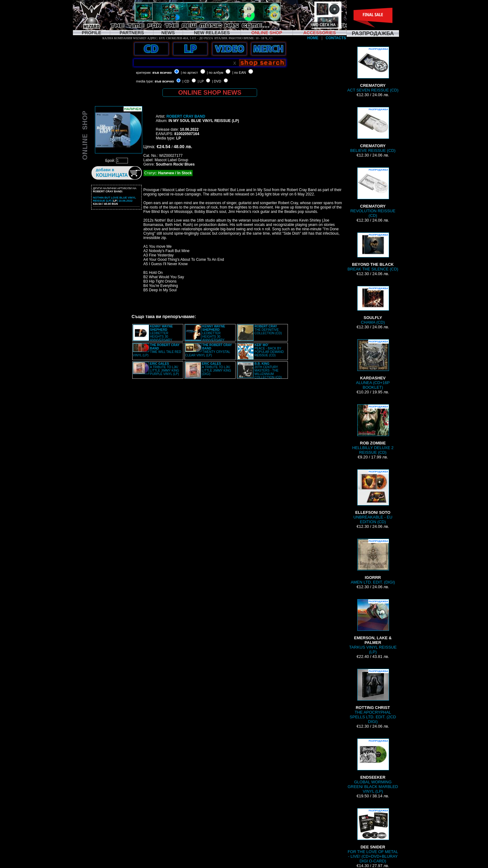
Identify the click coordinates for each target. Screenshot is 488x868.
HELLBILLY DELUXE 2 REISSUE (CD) (373, 429)
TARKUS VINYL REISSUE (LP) (373, 627)
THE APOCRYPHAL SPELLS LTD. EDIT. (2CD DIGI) (373, 696)
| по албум (215, 73)
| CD (186, 81)
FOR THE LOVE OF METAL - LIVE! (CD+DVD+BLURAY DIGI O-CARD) (373, 836)
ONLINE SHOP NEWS (210, 92)
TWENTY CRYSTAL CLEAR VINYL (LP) (209, 350)
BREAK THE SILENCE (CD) (373, 252)
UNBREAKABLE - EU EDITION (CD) (373, 497)
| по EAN (239, 73)
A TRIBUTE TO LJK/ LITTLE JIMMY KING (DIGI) (217, 369)
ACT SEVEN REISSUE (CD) (373, 70)
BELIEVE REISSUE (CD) (373, 130)
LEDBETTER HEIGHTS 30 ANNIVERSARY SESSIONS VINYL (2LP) (153, 335)
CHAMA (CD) (373, 305)
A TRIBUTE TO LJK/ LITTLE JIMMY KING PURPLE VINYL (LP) (165, 369)
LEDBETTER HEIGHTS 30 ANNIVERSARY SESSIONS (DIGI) (205, 335)
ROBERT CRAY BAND (186, 116)
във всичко (162, 73)
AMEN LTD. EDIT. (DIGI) (373, 562)
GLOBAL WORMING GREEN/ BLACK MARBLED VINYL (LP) (373, 766)
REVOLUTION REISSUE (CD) (373, 193)
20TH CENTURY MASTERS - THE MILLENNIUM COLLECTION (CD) (268, 371)
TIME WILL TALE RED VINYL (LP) (157, 350)
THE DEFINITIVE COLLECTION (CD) (268, 330)
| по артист (189, 73)
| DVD (216, 81)
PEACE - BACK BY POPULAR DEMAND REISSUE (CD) (269, 350)
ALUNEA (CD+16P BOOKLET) (373, 364)
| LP (201, 81)
